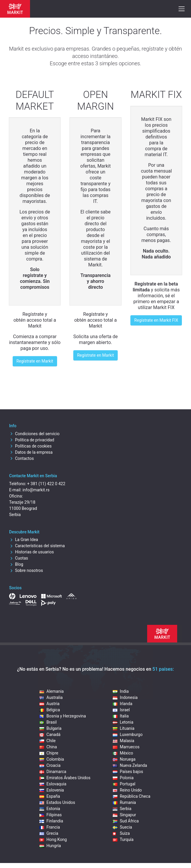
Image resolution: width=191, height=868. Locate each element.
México (123, 753)
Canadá (50, 735)
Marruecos (126, 747)
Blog (16, 564)
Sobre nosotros (26, 570)
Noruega (124, 759)
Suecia (122, 827)
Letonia (123, 722)
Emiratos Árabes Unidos (65, 778)
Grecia (49, 833)
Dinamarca (53, 772)
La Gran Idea (24, 540)
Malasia (123, 741)
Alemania (52, 691)
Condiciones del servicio (34, 434)
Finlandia (51, 821)
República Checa (132, 796)
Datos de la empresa (31, 452)
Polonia (123, 778)
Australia (51, 697)
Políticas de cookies (30, 446)
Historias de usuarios (31, 552)
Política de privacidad (32, 440)
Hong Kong (53, 839)
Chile (48, 741)
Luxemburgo (128, 735)
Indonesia (125, 697)
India (121, 691)
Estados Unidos (57, 802)
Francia (50, 827)
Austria (49, 704)
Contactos (21, 458)
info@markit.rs (36, 490)
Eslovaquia (53, 784)
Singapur (124, 815)
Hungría (50, 846)
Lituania (124, 728)
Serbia (122, 809)
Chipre (49, 753)
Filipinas (51, 815)
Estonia (50, 809)
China (48, 747)
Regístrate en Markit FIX (156, 320)
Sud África (126, 821)
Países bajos (128, 772)
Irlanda (123, 704)
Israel (121, 710)
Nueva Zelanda (130, 765)
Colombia (52, 759)
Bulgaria (50, 728)
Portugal (124, 784)
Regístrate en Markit (35, 361)
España (50, 796)
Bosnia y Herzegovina (63, 716)
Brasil (48, 722)
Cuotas (19, 558)
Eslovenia (52, 790)
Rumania (124, 802)
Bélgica (50, 710)
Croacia (50, 765)
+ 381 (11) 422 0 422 (46, 484)
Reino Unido (127, 790)
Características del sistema (37, 546)
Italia (121, 716)
